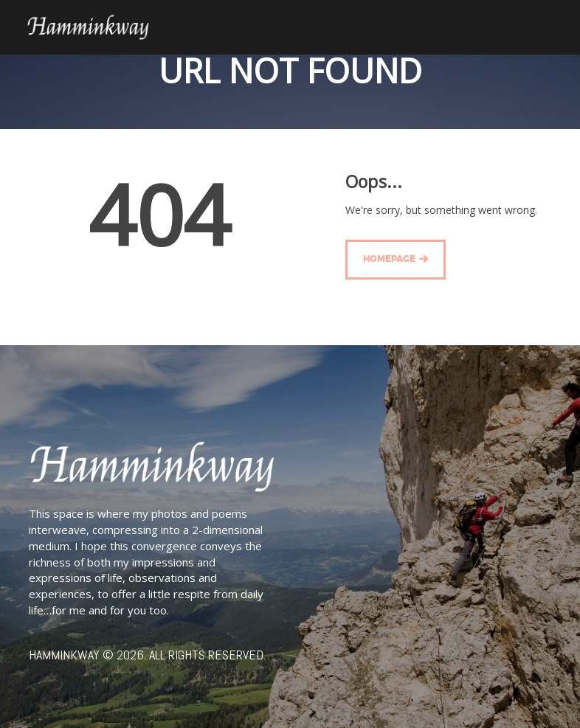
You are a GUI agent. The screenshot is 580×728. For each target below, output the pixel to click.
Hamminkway (64, 655)
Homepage (389, 259)
